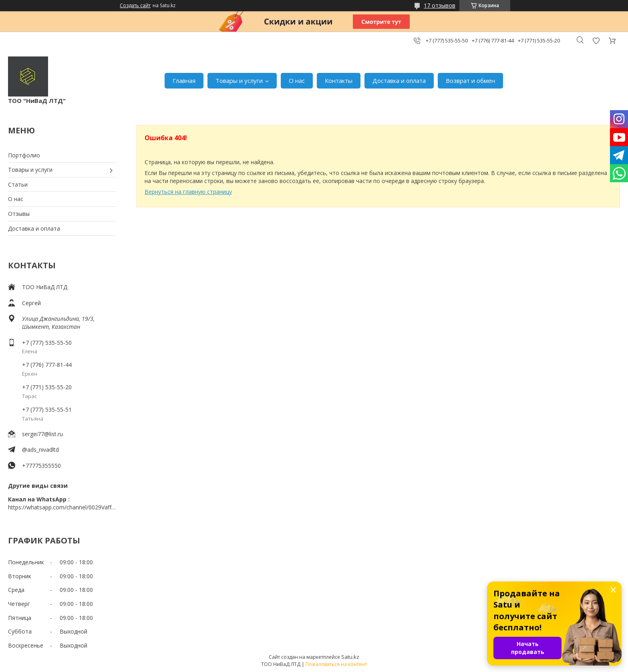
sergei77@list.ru (42, 434)
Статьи (18, 184)
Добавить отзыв (596, 41)
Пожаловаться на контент (336, 664)
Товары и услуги (239, 80)
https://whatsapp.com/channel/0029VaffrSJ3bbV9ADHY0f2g (62, 507)
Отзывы (19, 214)
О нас (297, 80)
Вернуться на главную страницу (188, 192)
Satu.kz (350, 657)
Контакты (339, 80)
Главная (184, 80)
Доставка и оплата (399, 80)
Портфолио (24, 155)
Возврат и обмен (470, 80)
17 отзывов (440, 5)
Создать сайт (135, 6)
